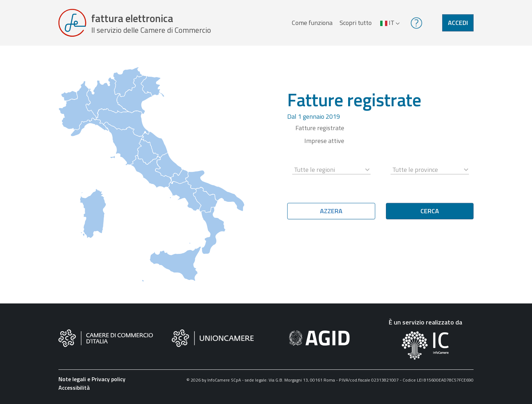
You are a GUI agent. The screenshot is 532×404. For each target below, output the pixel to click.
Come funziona (312, 23)
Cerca (430, 211)
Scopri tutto (356, 23)
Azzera (331, 211)
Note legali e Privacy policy (92, 379)
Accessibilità (74, 388)
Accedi (458, 23)
